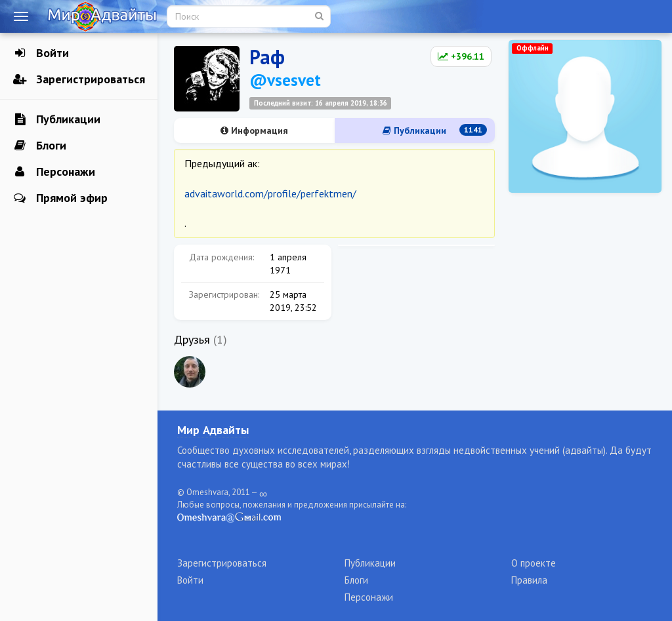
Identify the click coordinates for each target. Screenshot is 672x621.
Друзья (192, 339)
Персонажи (54, 172)
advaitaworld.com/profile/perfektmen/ (270, 193)
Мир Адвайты (213, 430)
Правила (529, 580)
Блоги (40, 146)
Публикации (57, 119)
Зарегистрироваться (79, 79)
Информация (254, 130)
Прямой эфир (60, 198)
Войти (41, 53)
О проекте (534, 563)
